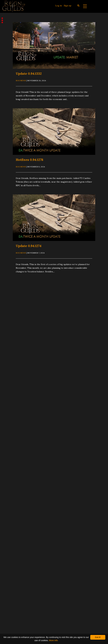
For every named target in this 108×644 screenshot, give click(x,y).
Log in (59, 6)
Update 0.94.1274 (29, 246)
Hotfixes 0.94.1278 (30, 160)
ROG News (21, 80)
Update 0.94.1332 (29, 74)
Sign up (68, 6)
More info (53, 640)
